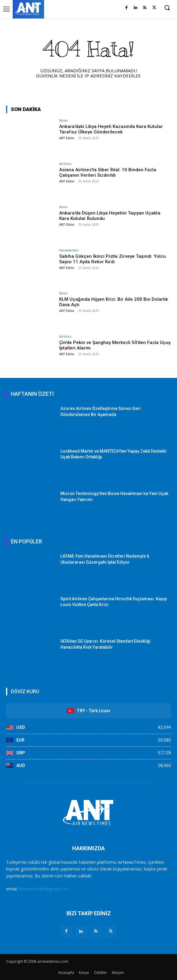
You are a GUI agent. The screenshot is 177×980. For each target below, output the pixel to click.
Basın (63, 120)
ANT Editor (67, 138)
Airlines (65, 164)
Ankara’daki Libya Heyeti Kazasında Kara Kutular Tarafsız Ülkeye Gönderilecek (111, 129)
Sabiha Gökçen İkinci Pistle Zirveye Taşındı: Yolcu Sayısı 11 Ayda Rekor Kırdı (113, 259)
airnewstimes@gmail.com (44, 889)
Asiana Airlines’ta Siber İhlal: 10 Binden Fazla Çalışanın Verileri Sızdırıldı (108, 172)
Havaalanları (69, 250)
